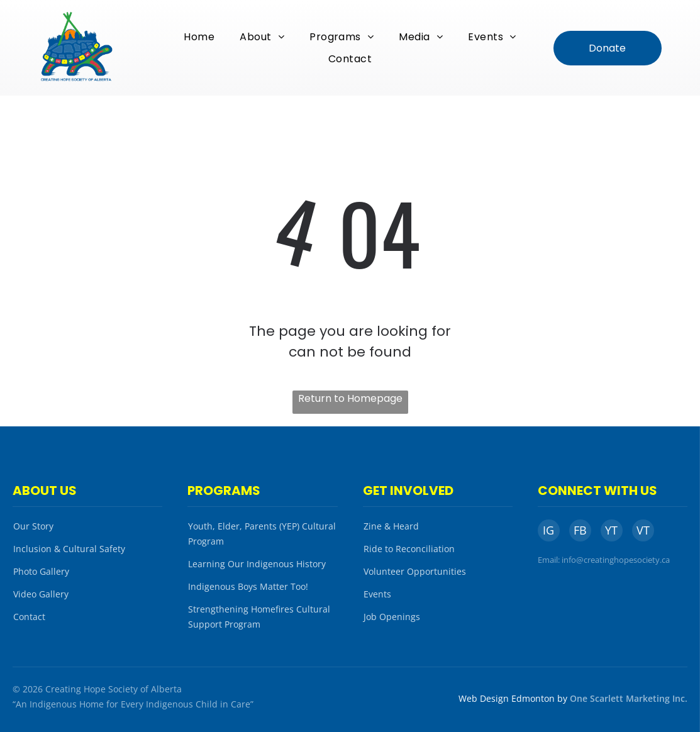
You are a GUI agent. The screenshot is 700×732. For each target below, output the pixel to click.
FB (580, 530)
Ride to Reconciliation (409, 549)
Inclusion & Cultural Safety (69, 549)
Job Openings (392, 617)
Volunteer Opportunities (415, 571)
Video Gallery (41, 594)
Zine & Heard (391, 526)
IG (548, 530)
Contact (29, 617)
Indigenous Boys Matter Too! (248, 586)
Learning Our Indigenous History (257, 564)
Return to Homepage (350, 398)
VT (643, 530)
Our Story (33, 526)
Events (377, 594)
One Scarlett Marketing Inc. (629, 698)
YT (611, 530)
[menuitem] (199, 37)
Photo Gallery (41, 571)
